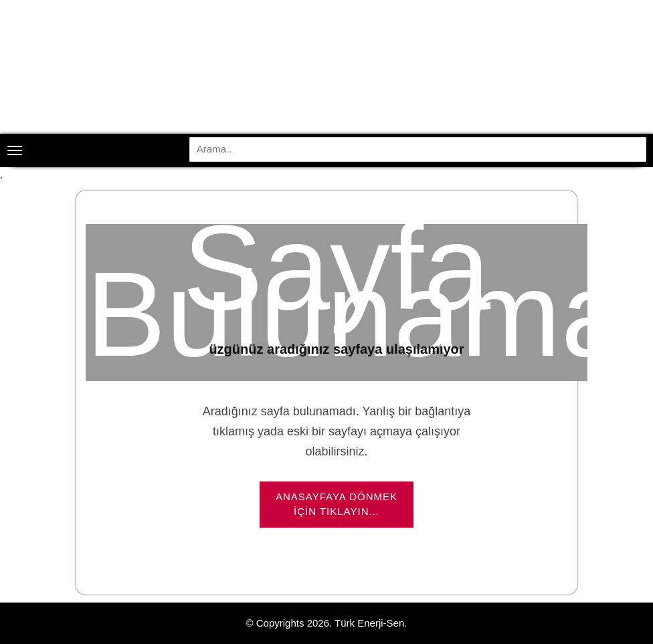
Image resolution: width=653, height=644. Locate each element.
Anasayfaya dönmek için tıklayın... (337, 504)
